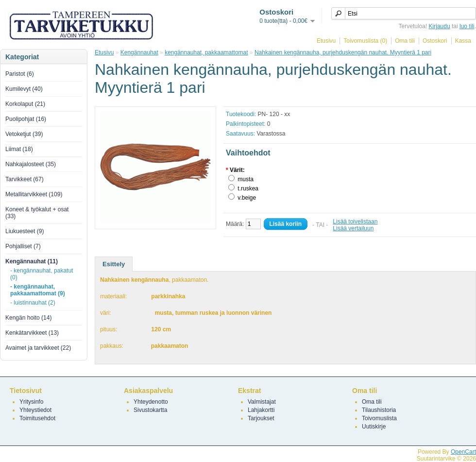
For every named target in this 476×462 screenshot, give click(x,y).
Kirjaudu (440, 26)
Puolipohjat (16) (26, 119)
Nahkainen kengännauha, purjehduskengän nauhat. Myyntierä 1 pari (343, 52)
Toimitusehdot (37, 418)
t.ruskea (248, 188)
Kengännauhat (139, 52)
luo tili (467, 26)
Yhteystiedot (35, 410)
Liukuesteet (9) (25, 231)
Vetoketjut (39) (24, 134)
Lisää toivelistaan (355, 222)
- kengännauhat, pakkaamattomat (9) (38, 290)
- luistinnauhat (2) (33, 303)
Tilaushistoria (379, 410)
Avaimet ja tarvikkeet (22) (38, 348)
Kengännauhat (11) (32, 261)
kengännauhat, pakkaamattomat (206, 52)
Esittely (114, 264)
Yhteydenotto (151, 402)
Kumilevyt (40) (24, 89)
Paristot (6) (20, 74)
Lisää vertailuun (353, 228)
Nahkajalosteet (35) (31, 164)
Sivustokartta (150, 410)
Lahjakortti (261, 410)
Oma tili (405, 41)
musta (246, 179)
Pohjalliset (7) (23, 246)
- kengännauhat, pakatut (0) (42, 274)
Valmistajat (262, 402)
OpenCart (463, 452)
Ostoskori (435, 41)
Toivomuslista (379, 418)
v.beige (247, 198)
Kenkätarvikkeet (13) (32, 333)
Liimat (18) (19, 149)
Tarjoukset (261, 418)
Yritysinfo (31, 402)
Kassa (463, 41)
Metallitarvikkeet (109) (34, 194)
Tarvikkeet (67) (25, 179)
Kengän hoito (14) (28, 318)
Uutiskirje (374, 427)
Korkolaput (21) (25, 104)
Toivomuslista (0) (365, 41)
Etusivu (326, 41)
